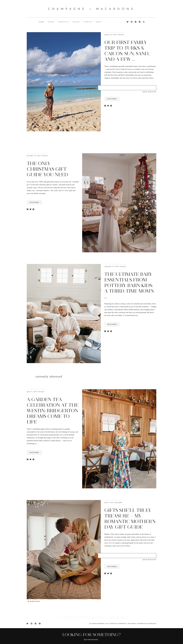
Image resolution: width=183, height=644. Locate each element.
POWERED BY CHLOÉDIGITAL (147, 624)
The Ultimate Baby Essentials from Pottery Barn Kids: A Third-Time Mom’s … (129, 285)
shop (99, 22)
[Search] (144, 22)
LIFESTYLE (63, 22)
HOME (41, 22)
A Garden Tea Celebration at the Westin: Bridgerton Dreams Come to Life (53, 411)
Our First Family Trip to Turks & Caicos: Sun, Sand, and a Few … (127, 51)
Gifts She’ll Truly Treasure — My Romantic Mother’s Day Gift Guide (130, 519)
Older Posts (34, 601)
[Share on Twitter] (108, 106)
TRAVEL (76, 22)
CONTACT (88, 22)
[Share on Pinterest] (111, 106)
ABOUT (51, 22)
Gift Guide (119, 502)
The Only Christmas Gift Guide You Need (47, 169)
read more (112, 99)
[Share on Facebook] (105, 106)
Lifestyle (121, 35)
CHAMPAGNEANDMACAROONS (91, 618)
